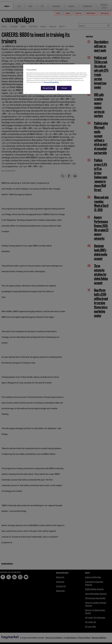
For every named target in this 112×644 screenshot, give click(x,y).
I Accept (64, 88)
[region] (57, 79)
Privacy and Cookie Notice (51, 82)
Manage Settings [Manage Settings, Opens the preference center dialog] (48, 88)
